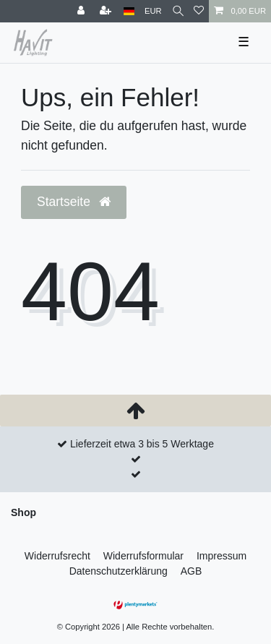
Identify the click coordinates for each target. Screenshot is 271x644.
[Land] (129, 11)
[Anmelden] (82, 11)
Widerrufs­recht (57, 556)
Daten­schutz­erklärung (119, 571)
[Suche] (178, 11)
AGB (192, 571)
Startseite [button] (74, 202)
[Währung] (153, 11)
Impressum (221, 556)
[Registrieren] (107, 11)
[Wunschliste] (199, 11)
